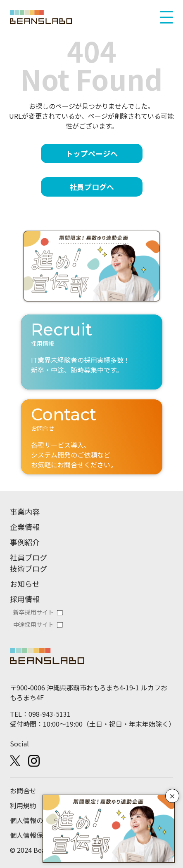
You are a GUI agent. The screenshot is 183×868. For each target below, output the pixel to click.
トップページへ (92, 153)
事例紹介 (25, 542)
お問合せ (23, 791)
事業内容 (25, 511)
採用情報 (25, 599)
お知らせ (25, 584)
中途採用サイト (33, 624)
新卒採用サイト (33, 612)
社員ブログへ (92, 187)
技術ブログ (29, 568)
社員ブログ (29, 557)
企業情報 (25, 527)
